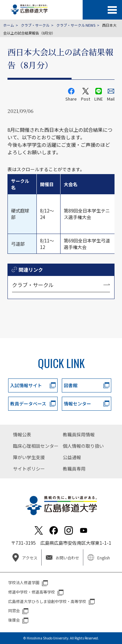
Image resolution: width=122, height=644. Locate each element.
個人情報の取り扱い (83, 446)
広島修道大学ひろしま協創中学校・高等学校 (47, 601)
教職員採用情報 (79, 434)
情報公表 (22, 434)
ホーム (9, 25)
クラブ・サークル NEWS (76, 25)
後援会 (14, 620)
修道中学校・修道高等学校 (32, 592)
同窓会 (14, 610)
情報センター (77, 404)
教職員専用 (74, 469)
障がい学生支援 (29, 457)
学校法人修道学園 (24, 582)
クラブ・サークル (35, 25)
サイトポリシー (29, 469)
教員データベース (28, 404)
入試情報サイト (26, 385)
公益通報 (72, 457)
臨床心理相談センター (36, 446)
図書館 (71, 385)
